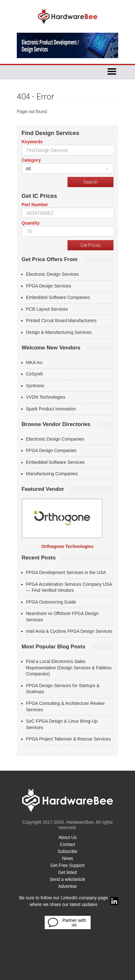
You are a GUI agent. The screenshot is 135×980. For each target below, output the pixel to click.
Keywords (32, 142)
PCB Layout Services (47, 309)
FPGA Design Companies (51, 450)
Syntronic (35, 386)
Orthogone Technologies (68, 546)
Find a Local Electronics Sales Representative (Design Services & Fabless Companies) (69, 668)
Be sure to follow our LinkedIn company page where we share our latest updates (69, 901)
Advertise (67, 886)
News (67, 858)
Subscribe (67, 851)
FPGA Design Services (48, 286)
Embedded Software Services (55, 462)
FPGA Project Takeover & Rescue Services (68, 739)
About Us (67, 837)
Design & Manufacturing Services (59, 332)
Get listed (67, 872)
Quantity (31, 223)
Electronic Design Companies (55, 439)
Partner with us (67, 923)
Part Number (35, 205)
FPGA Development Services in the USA (66, 572)
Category (31, 160)
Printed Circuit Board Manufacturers (61, 321)
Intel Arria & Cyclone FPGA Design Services (69, 631)
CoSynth (35, 374)
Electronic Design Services (52, 274)
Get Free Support (67, 865)
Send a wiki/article (68, 879)
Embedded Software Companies (58, 297)
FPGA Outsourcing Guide (51, 602)
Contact (67, 844)
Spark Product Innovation (51, 409)
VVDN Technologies (46, 397)
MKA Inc (34, 362)
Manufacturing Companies (52, 474)
